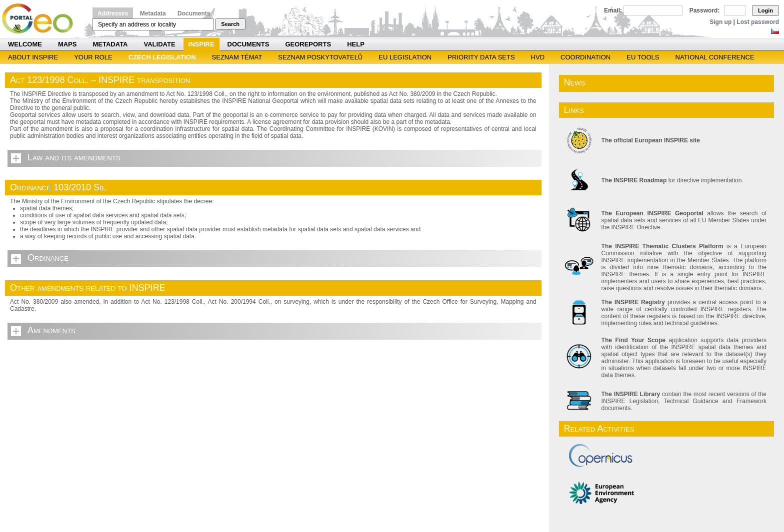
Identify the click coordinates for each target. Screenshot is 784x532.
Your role (93, 57)
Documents (194, 13)
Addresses (113, 13)
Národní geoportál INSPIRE (41, 19)
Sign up (720, 22)
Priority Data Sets (481, 57)
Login (765, 10)
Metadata (153, 13)
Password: (705, 10)
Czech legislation (162, 57)
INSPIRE (201, 44)
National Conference (715, 57)
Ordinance (48, 258)
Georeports (308, 44)
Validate (160, 44)
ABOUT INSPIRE (33, 57)
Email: (613, 10)
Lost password (758, 22)
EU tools (643, 57)
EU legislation (405, 57)
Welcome (25, 44)
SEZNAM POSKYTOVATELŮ (320, 57)
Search (230, 24)
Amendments (51, 330)
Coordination (585, 57)
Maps (67, 44)
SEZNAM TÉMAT (237, 57)
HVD (538, 57)
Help (356, 44)
